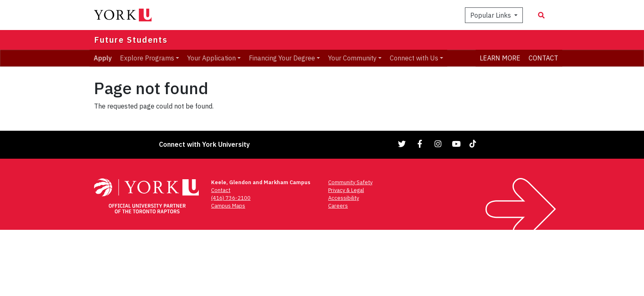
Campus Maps (228, 206)
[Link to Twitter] (402, 144)
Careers (338, 206)
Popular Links (491, 15)
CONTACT (543, 58)
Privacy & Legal (346, 190)
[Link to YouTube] (456, 144)
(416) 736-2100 (231, 198)
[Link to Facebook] (420, 144)
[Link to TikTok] (474, 144)
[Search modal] (541, 15)
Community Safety (350, 182)
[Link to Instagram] (438, 144)
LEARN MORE (500, 58)
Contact (221, 190)
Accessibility (344, 198)
